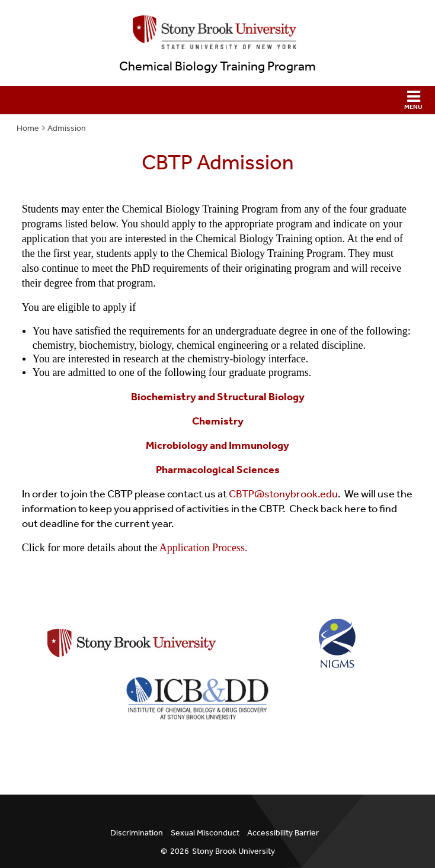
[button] (217, 100)
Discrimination (137, 833)
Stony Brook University (234, 851)
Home (28, 128)
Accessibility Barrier (283, 833)
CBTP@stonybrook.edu (283, 494)
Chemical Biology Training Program (217, 66)
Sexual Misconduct (205, 833)
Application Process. (202, 548)
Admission (67, 128)
